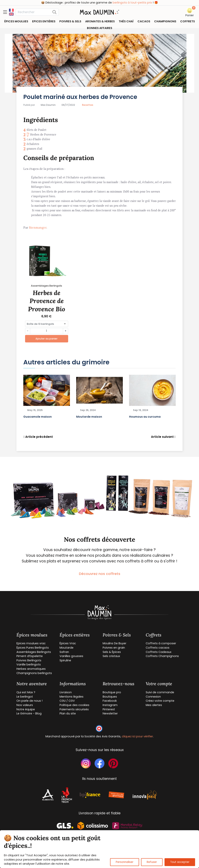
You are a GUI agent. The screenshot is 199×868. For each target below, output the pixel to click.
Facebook (110, 701)
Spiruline (65, 660)
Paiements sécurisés (74, 709)
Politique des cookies (74, 705)
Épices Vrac (68, 643)
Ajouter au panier (47, 339)
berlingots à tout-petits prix (141, 3)
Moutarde (66, 648)
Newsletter (110, 713)
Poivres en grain (114, 648)
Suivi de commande (160, 692)
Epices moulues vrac (31, 643)
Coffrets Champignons (162, 656)
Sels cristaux (111, 656)
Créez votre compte (160, 701)
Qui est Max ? (26, 692)
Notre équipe (26, 709)
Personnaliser (125, 862)
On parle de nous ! (29, 701)
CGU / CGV (67, 701)
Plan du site (68, 713)
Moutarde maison (89, 417)
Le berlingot (25, 697)
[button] (190, 13)
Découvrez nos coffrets (100, 574)
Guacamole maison (38, 417)
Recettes (88, 105)
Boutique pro (112, 692)
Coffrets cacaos (158, 648)
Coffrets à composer (161, 643)
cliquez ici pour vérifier (137, 736)
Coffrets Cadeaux (159, 652)
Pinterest (109, 709)
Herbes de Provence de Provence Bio (47, 301)
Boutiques (110, 697)
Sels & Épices (112, 652)
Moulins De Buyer (114, 643)
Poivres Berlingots (29, 660)
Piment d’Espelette (30, 656)
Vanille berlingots (29, 664)
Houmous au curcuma (145, 417)
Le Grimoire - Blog (29, 713)
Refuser (152, 862)
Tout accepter (180, 862)
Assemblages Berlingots (34, 652)
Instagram (110, 705)
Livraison (66, 692)
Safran (64, 652)
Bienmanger (38, 228)
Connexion (153, 697)
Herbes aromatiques (31, 669)
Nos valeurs (25, 705)
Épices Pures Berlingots (33, 648)
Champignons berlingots (34, 673)
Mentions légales (71, 697)
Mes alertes (154, 705)
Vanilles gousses (71, 656)
